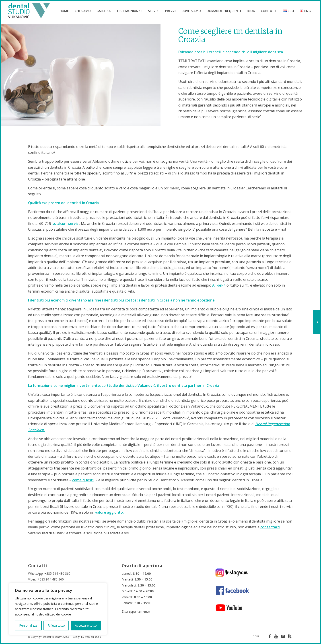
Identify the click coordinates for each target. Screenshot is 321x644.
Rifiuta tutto (56, 625)
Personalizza (28, 625)
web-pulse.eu (93, 637)
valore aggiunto (109, 517)
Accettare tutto (86, 625)
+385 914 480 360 (57, 573)
